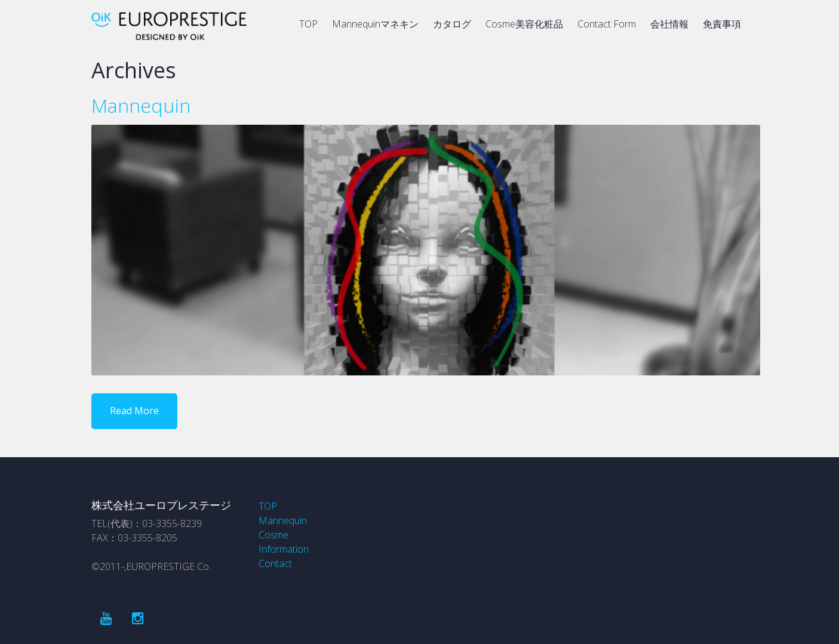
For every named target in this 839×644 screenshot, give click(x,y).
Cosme (273, 535)
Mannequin (141, 105)
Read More (134, 411)
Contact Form (607, 24)
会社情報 (669, 24)
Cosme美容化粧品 (524, 24)
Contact (275, 563)
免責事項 (722, 24)
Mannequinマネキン (375, 24)
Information (284, 549)
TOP (308, 24)
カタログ (452, 24)
